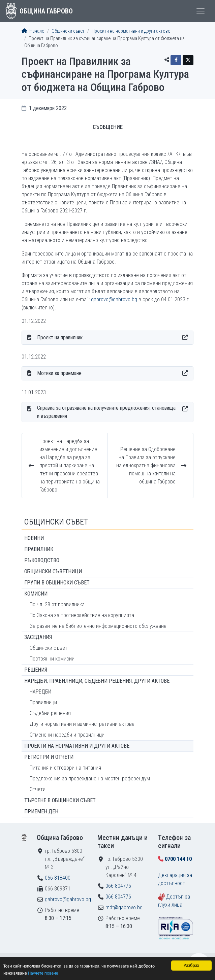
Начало (33, 31)
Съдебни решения (50, 713)
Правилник (39, 549)
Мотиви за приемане (59, 373)
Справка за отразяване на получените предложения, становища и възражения (106, 412)
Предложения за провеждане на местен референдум (90, 779)
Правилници (43, 702)
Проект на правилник (60, 337)
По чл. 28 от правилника (57, 604)
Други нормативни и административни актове (82, 724)
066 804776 (118, 897)
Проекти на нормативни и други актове (131, 31)
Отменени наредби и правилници (67, 735)
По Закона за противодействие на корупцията (82, 615)
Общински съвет (68, 31)
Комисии (36, 594)
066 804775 (118, 886)
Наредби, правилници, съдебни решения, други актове (97, 681)
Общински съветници (53, 571)
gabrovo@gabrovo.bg (114, 299)
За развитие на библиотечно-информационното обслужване (98, 626)
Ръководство (42, 560)
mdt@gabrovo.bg (124, 907)
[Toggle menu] (201, 11)
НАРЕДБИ (40, 692)
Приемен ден (41, 812)
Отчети (38, 789)
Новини (34, 538)
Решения (36, 670)
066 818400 (58, 878)
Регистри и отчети (49, 757)
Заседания (38, 637)
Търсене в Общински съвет (60, 800)
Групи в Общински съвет (57, 583)
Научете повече (43, 973)
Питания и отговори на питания (65, 768)
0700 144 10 (178, 859)
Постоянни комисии (52, 659)
